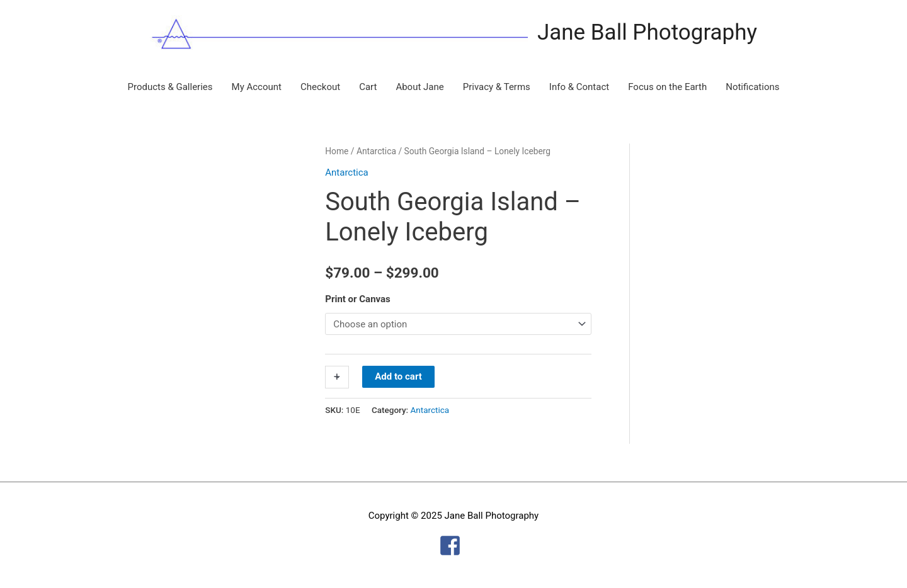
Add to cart (398, 376)
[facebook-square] (453, 546)
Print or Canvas (358, 299)
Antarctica (376, 151)
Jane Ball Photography (647, 32)
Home (337, 151)
